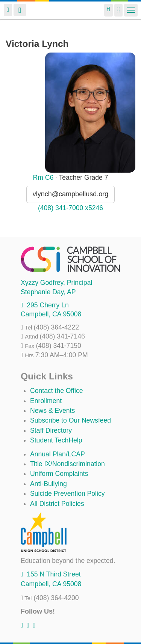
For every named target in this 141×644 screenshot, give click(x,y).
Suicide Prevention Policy (67, 494)
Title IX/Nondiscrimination (67, 464)
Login (8, 10)
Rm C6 (43, 178)
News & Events (52, 411)
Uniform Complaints (59, 474)
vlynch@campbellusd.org (70, 194)
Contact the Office (57, 391)
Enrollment (46, 401)
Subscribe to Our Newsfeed (70, 420)
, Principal (56, 283)
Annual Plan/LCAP (58, 454)
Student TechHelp (56, 440)
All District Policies (57, 504)
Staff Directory (51, 430)
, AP (48, 292)
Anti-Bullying (49, 484)
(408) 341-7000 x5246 (70, 208)
